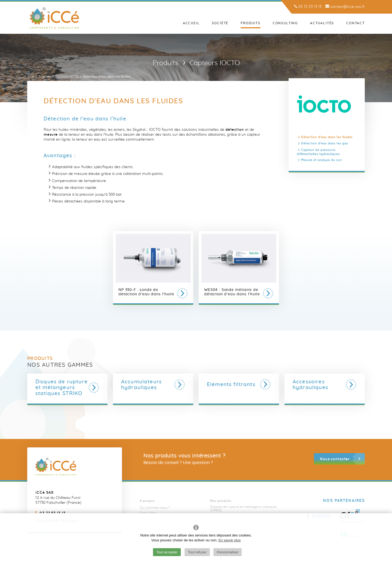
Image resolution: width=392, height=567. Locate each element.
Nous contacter (335, 459)
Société (220, 23)
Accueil (191, 23)
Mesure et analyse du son (321, 160)
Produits (251, 23)
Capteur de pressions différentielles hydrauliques (318, 152)
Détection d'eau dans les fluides (327, 137)
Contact (356, 23)
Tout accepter (167, 552)
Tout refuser (197, 552)
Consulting (285, 23)
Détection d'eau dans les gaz (325, 143)
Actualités (322, 23)
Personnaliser (228, 552)
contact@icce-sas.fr (345, 7)
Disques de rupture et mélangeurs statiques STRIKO (244, 509)
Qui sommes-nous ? (155, 508)
